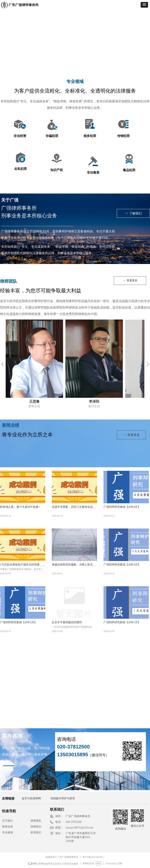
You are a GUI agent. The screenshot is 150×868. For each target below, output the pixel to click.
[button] (144, 5)
